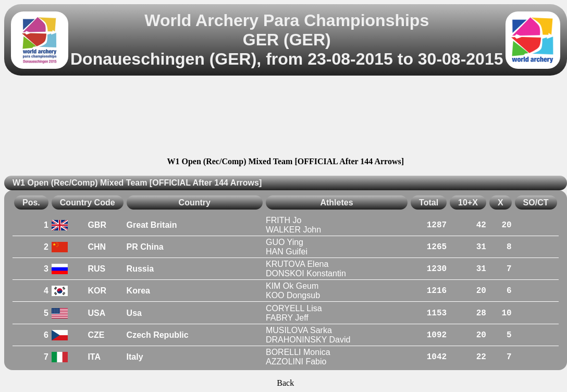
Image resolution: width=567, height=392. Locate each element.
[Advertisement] (285, 118)
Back (285, 383)
